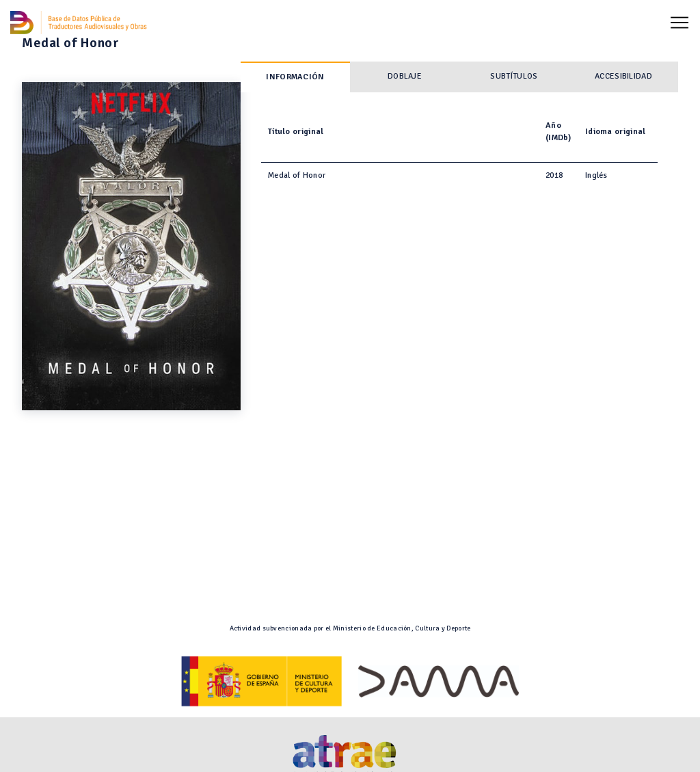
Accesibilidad (623, 76)
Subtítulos (514, 76)
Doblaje (405, 76)
